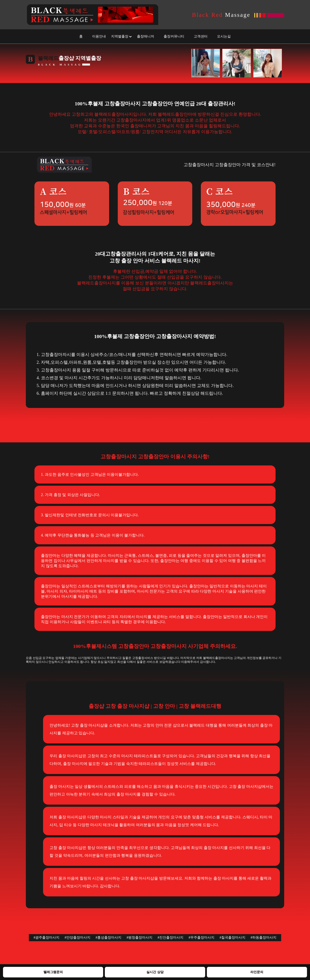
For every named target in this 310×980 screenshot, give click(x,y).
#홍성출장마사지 (108, 937)
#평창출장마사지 (139, 937)
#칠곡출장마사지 (232, 937)
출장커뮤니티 (174, 36)
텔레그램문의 (53, 972)
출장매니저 (146, 36)
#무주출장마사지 (201, 937)
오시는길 (224, 36)
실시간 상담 (155, 972)
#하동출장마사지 (263, 937)
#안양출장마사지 (77, 937)
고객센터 (201, 36)
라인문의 (257, 972)
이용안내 (99, 36)
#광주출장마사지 (46, 937)
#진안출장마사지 (170, 937)
